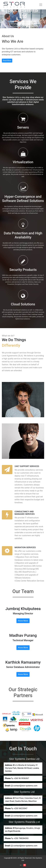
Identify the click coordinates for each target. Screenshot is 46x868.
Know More (23, 621)
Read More (7, 61)
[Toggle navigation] (41, 5)
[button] (3, 19)
